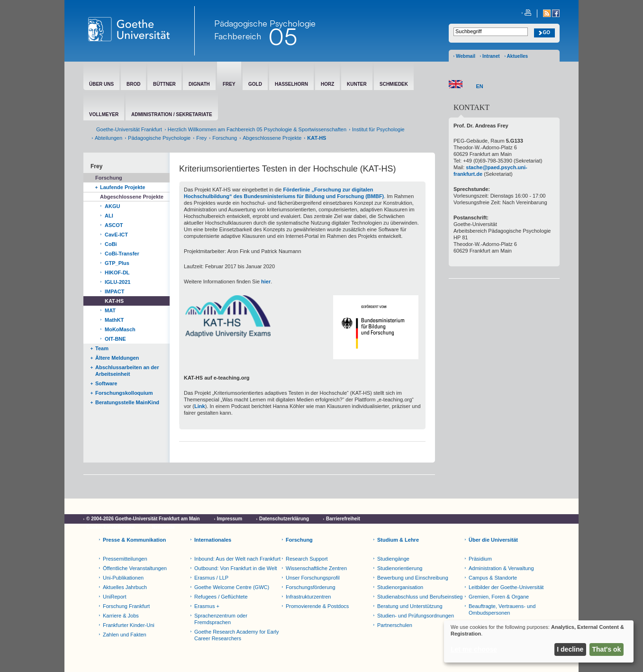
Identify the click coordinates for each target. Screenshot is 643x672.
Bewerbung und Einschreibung (413, 578)
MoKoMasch (120, 329)
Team (102, 348)
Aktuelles (517, 56)
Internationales (213, 540)
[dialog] (539, 641)
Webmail (466, 56)
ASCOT (114, 225)
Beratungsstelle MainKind (127, 402)
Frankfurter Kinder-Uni (129, 625)
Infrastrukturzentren (308, 597)
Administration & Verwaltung (501, 568)
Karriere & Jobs (121, 616)
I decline (570, 649)
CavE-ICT (116, 235)
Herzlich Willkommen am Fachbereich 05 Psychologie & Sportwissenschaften (257, 129)
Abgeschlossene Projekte (272, 138)
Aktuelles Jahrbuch (125, 587)
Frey (201, 138)
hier (266, 282)
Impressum (230, 519)
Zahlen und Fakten (125, 635)
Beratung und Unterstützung (410, 606)
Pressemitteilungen (125, 559)
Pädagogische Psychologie (159, 138)
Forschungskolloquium (124, 393)
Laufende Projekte (122, 187)
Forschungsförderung (311, 587)
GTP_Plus (117, 263)
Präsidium (480, 559)
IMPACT (114, 291)
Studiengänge (393, 559)
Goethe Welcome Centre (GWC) (232, 587)
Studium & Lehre (398, 540)
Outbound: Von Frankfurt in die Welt (236, 568)
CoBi (111, 244)
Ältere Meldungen (117, 358)
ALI (109, 216)
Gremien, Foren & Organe (499, 597)
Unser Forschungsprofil (313, 578)
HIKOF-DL (117, 272)
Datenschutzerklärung (284, 519)
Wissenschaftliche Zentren (316, 568)
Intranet (491, 56)
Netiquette (163, 527)
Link (200, 406)
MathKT (114, 320)
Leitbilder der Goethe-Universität (506, 587)
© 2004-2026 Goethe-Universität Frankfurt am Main (143, 519)
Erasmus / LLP (211, 578)
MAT (110, 310)
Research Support (307, 559)
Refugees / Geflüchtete (221, 597)
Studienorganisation (400, 587)
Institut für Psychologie (378, 129)
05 (283, 36)
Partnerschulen (395, 625)
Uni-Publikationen (123, 578)
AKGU (112, 206)
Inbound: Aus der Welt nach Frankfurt (237, 559)
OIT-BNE (115, 339)
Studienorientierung (400, 568)
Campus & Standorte (493, 578)
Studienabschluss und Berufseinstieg (420, 597)
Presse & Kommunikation (134, 540)
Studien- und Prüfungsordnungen (416, 616)
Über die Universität (493, 540)
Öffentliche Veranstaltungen (135, 568)
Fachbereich (238, 36)
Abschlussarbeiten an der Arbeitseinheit (127, 371)
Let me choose (474, 649)
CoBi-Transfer (122, 254)
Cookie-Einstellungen (110, 527)
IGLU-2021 (118, 282)
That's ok (607, 649)
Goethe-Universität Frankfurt (129, 129)
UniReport (115, 597)
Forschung (225, 138)
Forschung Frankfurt (126, 606)
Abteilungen (109, 138)
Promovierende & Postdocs (317, 606)
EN (480, 86)
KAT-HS (114, 301)
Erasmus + (207, 606)
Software (106, 383)
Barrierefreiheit (343, 519)
